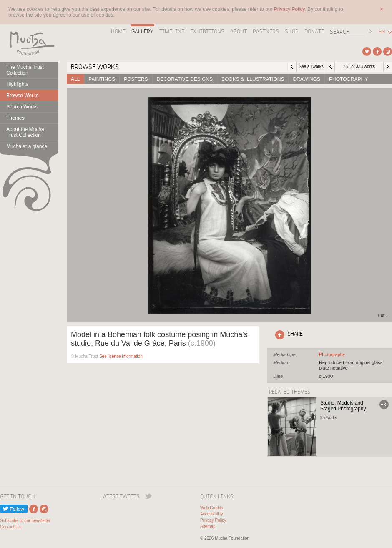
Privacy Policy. (291, 9)
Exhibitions (207, 31)
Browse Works (22, 96)
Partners (266, 31)
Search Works (22, 107)
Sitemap (208, 527)
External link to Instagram (388, 52)
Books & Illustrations (253, 79)
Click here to (287, 335)
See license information (121, 356)
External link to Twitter (367, 52)
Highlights (17, 84)
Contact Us (10, 527)
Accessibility (211, 514)
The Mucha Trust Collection (25, 70)
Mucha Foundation (29, 43)
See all (332, 354)
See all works (311, 67)
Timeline (172, 31)
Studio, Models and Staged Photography (343, 406)
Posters (136, 79)
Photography (348, 79)
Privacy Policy (213, 520)
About (239, 31)
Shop (292, 31)
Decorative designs (185, 79)
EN (382, 31)
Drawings (307, 79)
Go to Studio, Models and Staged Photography (384, 405)
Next (388, 67)
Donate (314, 31)
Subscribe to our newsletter (25, 521)
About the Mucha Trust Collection (25, 132)
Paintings (102, 79)
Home (118, 31)
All (75, 79)
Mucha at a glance (27, 146)
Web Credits (212, 508)
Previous (330, 67)
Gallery (142, 31)
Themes (15, 118)
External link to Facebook (377, 52)
